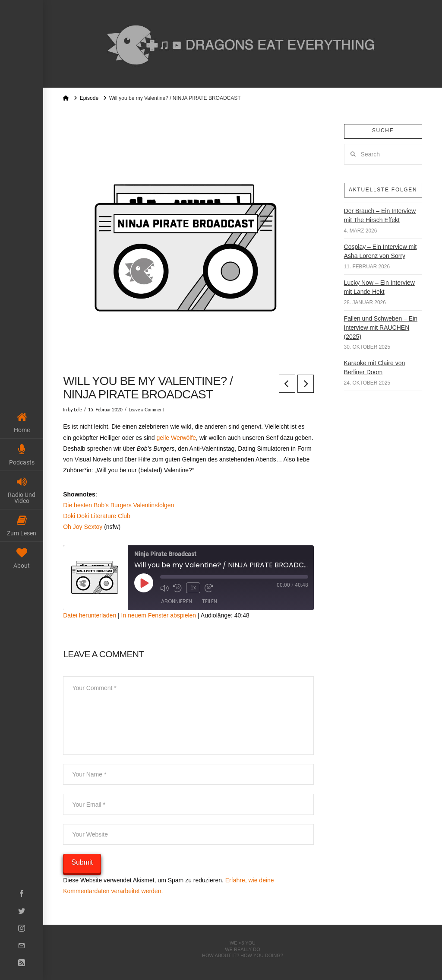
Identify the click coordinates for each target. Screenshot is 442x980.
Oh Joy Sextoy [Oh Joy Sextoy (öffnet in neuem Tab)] (84, 527)
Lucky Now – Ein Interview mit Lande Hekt (379, 287)
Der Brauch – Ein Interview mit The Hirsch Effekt (380, 215)
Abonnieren (177, 601)
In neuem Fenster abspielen (159, 615)
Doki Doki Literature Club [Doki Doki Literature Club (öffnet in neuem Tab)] (97, 516)
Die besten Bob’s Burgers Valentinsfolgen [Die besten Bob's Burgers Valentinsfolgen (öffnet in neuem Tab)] (118, 505)
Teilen (210, 601)
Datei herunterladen (90, 615)
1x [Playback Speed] (193, 588)
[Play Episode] (144, 583)
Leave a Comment (146, 410)
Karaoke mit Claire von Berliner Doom (375, 367)
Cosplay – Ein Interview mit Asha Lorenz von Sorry (380, 251)
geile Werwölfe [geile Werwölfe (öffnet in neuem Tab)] (177, 438)
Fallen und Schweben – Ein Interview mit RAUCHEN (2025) (381, 328)
